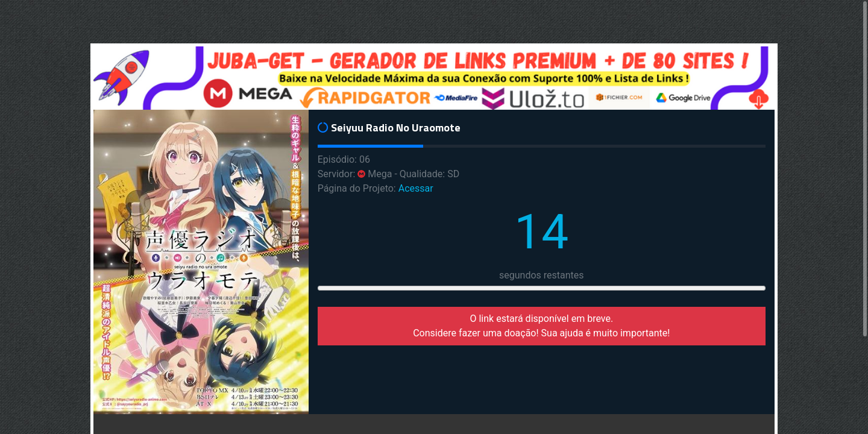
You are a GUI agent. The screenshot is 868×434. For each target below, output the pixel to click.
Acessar (416, 188)
